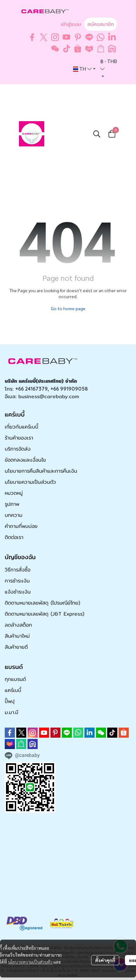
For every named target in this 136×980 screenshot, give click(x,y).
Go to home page (68, 308)
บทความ (14, 515)
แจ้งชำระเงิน (18, 592)
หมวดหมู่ (14, 493)
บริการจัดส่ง (18, 449)
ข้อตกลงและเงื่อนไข (25, 460)
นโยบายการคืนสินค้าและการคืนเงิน (41, 471)
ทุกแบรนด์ (15, 679)
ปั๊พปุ (10, 701)
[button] (84, 69)
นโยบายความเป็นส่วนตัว (30, 962)
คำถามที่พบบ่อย (21, 526)
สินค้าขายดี (16, 647)
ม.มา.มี (12, 712)
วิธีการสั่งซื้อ (18, 570)
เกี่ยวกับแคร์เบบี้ (22, 427)
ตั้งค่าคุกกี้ (105, 960)
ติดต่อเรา (14, 537)
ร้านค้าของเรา (19, 438)
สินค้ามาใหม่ (17, 636)
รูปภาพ (12, 504)
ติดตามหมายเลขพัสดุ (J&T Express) (44, 614)
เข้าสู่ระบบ (71, 24)
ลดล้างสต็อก (18, 625)
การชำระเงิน (17, 581)
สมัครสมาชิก (101, 24)
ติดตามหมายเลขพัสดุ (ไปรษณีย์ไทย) (42, 603)
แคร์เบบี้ (13, 690)
